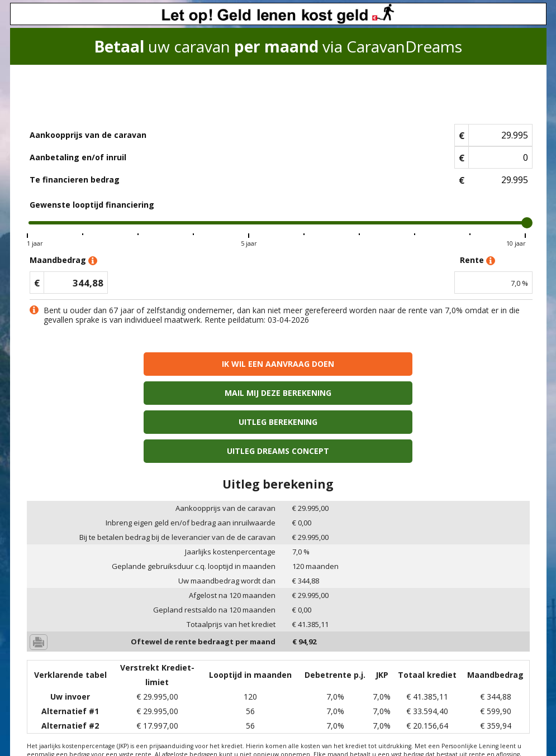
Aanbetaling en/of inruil (78, 157)
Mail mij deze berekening (405, 364)
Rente (477, 260)
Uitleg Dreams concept (405, 393)
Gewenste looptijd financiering (92, 205)
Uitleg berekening (151, 393)
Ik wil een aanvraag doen (151, 364)
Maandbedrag (63, 260)
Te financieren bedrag (75, 180)
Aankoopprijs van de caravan (88, 135)
